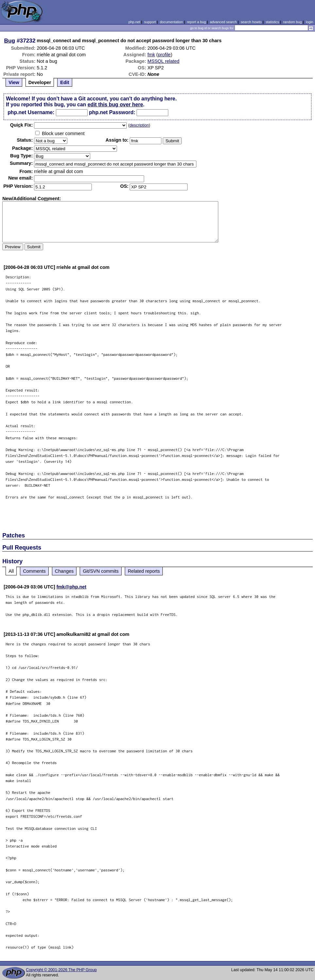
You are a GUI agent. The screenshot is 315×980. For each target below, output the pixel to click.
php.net (134, 22)
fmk (151, 55)
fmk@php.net (72, 587)
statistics (272, 22)
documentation (171, 22)
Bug (10, 41)
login (310, 22)
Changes (64, 571)
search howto (251, 22)
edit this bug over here (115, 105)
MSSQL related (163, 61)
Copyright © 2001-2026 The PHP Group (61, 970)
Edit (65, 82)
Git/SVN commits (101, 571)
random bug (292, 22)
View (14, 82)
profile (164, 55)
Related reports (144, 571)
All (11, 571)
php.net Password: (112, 112)
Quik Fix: (22, 125)
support (150, 22)
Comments (34, 571)
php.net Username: (31, 112)
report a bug (196, 22)
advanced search (223, 22)
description (139, 125)
